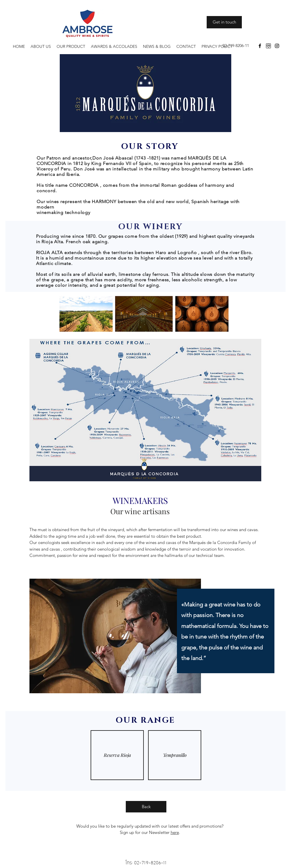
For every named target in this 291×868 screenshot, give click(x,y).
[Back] (146, 807)
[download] (268, 46)
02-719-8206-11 (150, 863)
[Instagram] (277, 46)
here (175, 832)
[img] (117, 755)
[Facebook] (260, 46)
